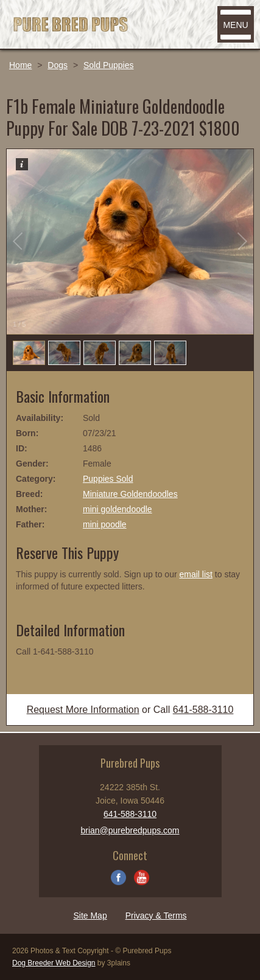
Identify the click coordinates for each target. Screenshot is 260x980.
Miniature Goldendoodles (130, 494)
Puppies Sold (108, 479)
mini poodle (105, 524)
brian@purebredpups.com (130, 830)
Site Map (90, 916)
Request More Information (83, 710)
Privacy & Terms (156, 916)
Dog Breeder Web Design (54, 963)
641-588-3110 (203, 710)
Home (20, 65)
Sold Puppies (109, 65)
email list (195, 574)
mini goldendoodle (118, 509)
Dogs (58, 65)
